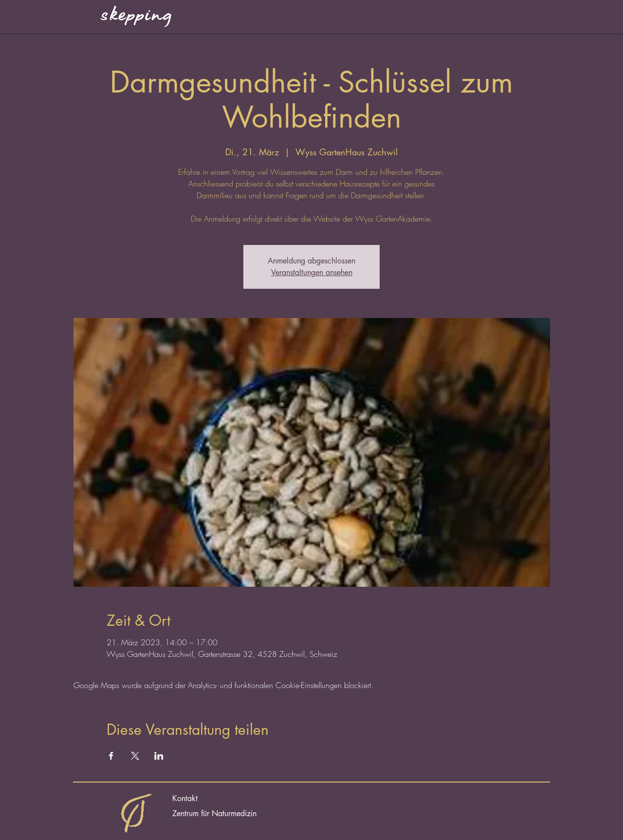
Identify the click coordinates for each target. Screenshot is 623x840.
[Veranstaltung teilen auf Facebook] (111, 756)
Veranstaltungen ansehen (312, 272)
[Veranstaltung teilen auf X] (135, 756)
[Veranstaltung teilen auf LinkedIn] (159, 756)
